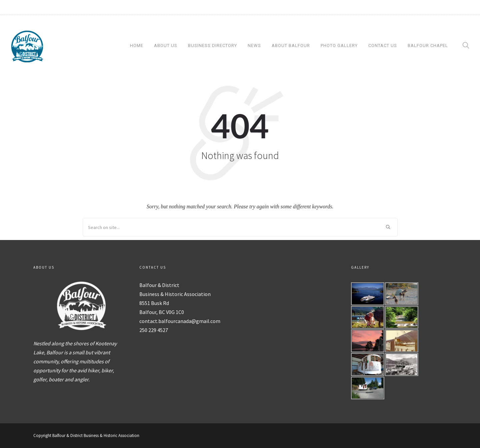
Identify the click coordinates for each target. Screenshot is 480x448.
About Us (166, 45)
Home (137, 45)
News (254, 45)
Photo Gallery (339, 45)
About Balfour (291, 45)
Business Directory (212, 45)
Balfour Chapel (428, 45)
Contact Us (383, 45)
